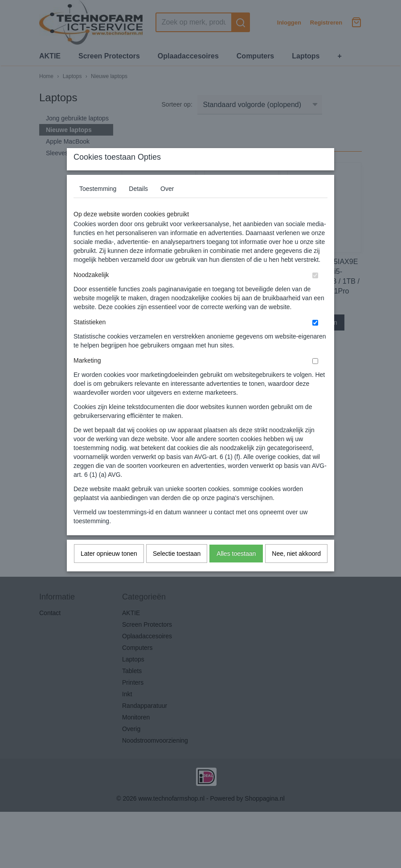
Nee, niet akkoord (296, 571)
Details (138, 207)
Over (167, 207)
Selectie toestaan (177, 571)
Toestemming (98, 207)
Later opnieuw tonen (109, 571)
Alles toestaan (236, 571)
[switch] (315, 293)
